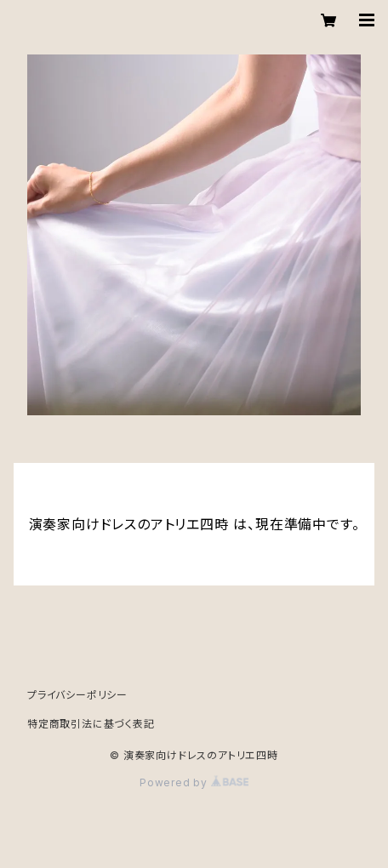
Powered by (194, 782)
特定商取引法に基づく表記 (91, 724)
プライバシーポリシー (77, 695)
